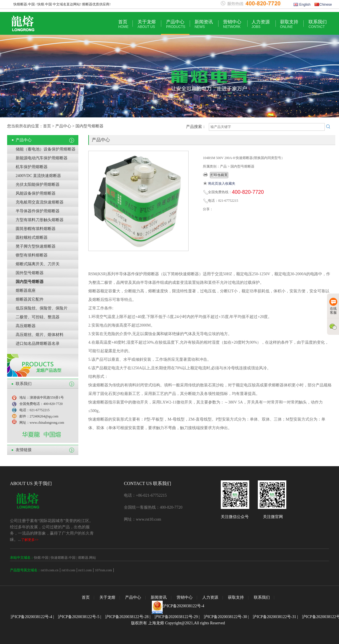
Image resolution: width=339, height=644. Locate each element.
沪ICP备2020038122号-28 (127, 617)
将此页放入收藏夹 (222, 184)
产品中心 (176, 24)
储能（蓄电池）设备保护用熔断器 (46, 149)
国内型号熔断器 (30, 282)
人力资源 (261, 24)
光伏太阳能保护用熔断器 (38, 185)
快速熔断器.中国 (63, 558)
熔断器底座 (26, 291)
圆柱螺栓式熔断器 (32, 238)
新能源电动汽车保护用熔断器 (42, 158)
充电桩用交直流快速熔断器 (40, 202)
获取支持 (289, 24)
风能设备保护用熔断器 (36, 193)
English (302, 5)
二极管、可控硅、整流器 (38, 317)
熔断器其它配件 (30, 299)
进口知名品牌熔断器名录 (38, 344)
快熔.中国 (41, 558)
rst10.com (68, 570)
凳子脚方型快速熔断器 (36, 246)
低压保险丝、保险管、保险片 (42, 308)
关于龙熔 (147, 24)
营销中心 (232, 24)
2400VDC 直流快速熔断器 (38, 176)
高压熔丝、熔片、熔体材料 (40, 335)
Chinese (323, 5)
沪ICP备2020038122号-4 (183, 606)
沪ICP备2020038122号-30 (225, 617)
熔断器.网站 (87, 558)
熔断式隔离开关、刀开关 (38, 264)
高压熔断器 (26, 326)
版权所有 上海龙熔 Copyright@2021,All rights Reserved (178, 623)
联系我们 (318, 24)
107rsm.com (103, 570)
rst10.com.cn (50, 570)
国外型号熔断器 (30, 273)
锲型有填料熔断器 (32, 255)
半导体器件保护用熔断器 (38, 211)
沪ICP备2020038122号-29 (176, 617)
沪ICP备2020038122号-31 (274, 617)
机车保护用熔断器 (32, 167)
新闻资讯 (204, 24)
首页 (123, 24)
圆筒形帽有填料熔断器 (36, 229)
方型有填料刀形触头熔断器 (40, 220)
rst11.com (85, 570)
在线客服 (333, 306)
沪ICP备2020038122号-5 (78, 617)
